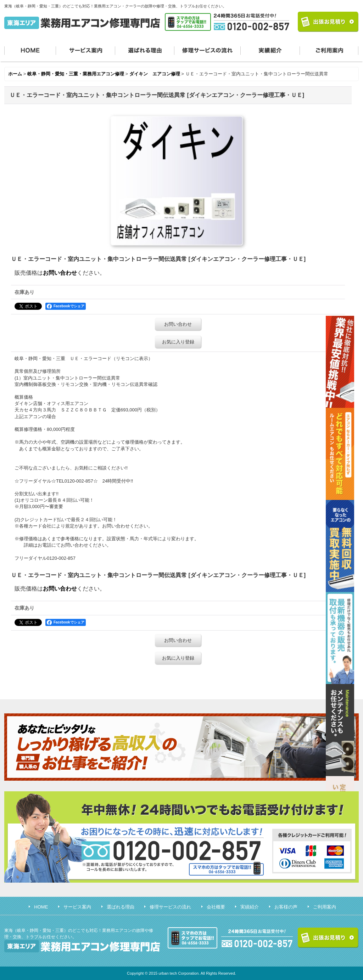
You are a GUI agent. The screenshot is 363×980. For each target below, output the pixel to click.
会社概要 (216, 907)
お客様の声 (286, 907)
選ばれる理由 (145, 50)
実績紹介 (270, 50)
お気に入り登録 (178, 342)
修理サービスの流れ (208, 50)
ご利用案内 (329, 50)
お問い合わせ (60, 273)
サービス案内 (86, 50)
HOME (30, 50)
